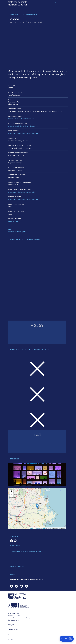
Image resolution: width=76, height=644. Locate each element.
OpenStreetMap (41, 528)
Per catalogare (14, 620)
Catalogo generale (18, 3)
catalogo (14, 15)
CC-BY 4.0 (12, 222)
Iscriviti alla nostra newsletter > (26, 579)
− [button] (11, 495)
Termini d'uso (13, 630)
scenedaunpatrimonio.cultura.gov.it (21, 618)
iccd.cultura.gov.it (14, 613)
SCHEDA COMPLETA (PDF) (17, 232)
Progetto (12, 625)
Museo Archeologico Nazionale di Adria (22, 133)
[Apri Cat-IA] (67, 639)
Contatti (11, 635)
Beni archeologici (29, 15)
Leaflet (32, 528)
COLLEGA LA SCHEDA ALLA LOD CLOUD (26, 551)
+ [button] (11, 491)
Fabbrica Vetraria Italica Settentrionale (22, 119)
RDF (10, 229)
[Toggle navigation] (56, 3)
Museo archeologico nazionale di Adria (22, 126)
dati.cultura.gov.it (14, 616)
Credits (11, 640)
